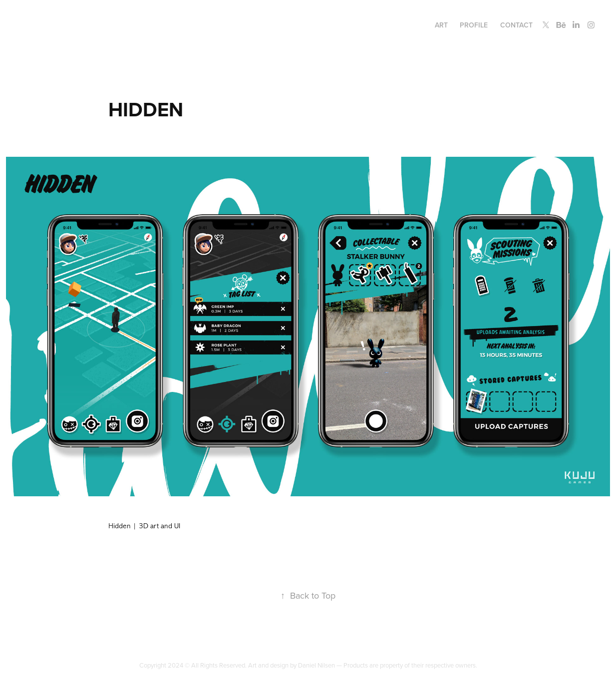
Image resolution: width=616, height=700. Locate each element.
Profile (474, 25)
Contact (516, 25)
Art (441, 25)
